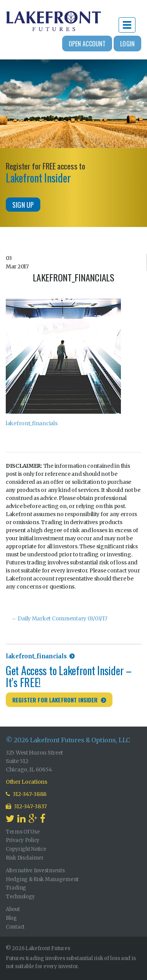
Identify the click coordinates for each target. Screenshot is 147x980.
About (13, 909)
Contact (15, 927)
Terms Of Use (23, 832)
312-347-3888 (26, 794)
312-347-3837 (26, 806)
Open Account (87, 44)
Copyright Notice (26, 849)
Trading (16, 888)
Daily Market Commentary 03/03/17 (59, 618)
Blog (11, 918)
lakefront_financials (31, 423)
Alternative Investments (35, 871)
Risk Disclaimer (25, 858)
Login (127, 44)
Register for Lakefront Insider (55, 700)
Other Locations (26, 782)
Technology (20, 897)
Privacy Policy (23, 840)
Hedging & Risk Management (42, 879)
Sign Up (23, 205)
